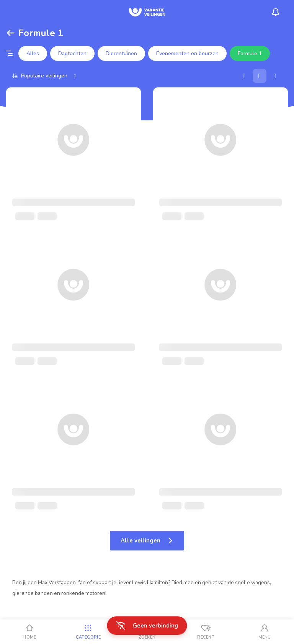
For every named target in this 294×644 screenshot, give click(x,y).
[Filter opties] (9, 54)
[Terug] (11, 33)
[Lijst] (275, 76)
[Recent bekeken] (206, 632)
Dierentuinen (121, 53)
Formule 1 (250, 53)
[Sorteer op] (45, 76)
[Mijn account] (265, 632)
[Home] (29, 632)
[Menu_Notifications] (276, 12)
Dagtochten (72, 53)
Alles (33, 53)
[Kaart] (244, 76)
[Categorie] (88, 632)
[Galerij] (260, 76)
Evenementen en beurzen (187, 53)
